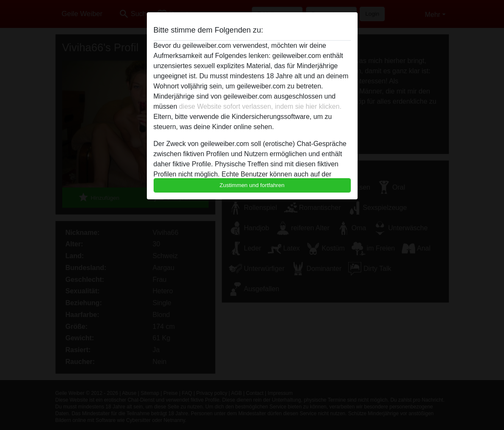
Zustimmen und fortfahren (252, 185)
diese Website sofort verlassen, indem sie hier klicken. (260, 106)
